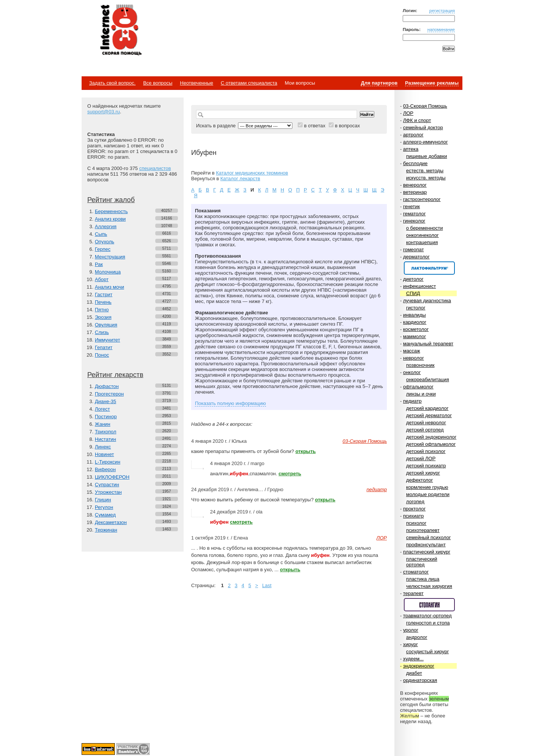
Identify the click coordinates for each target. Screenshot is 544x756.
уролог (411, 630)
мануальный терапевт (428, 344)
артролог (413, 135)
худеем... (413, 659)
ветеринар (415, 192)
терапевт (413, 593)
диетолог (413, 279)
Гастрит (104, 295)
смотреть (290, 474)
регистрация (442, 10)
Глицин (103, 500)
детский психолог (426, 451)
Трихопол (106, 432)
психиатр (413, 516)
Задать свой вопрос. (112, 83)
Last (267, 585)
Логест (102, 409)
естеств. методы (425, 171)
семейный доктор (423, 128)
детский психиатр (426, 466)
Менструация (110, 257)
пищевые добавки (427, 156)
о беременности (424, 228)
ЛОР (408, 113)
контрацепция (422, 242)
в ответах (315, 126)
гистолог (416, 308)
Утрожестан (108, 492)
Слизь (102, 332)
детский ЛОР (421, 458)
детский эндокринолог (431, 437)
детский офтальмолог (431, 444)
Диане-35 (106, 401)
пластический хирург (427, 552)
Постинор (106, 417)
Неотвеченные (196, 83)
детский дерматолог (429, 415)
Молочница (108, 272)
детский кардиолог (427, 408)
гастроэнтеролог (422, 199)
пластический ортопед (422, 562)
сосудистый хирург (427, 652)
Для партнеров (379, 83)
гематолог (414, 214)
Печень (103, 302)
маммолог (415, 336)
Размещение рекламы (432, 83)
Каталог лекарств (240, 179)
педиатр (412, 401)
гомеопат (413, 250)
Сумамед (105, 515)
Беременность (111, 211)
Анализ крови (110, 219)
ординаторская (420, 680)
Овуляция (106, 325)
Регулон (104, 507)
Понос (102, 355)
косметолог (416, 329)
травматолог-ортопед (427, 616)
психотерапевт (423, 530)
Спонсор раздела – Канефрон (429, 268)
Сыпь (101, 234)
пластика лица (423, 579)
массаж (412, 351)
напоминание (441, 29)
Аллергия (106, 226)
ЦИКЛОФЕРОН (112, 477)
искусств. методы (426, 178)
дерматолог (416, 257)
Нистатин (105, 439)
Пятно (102, 310)
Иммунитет (107, 340)
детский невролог (426, 423)
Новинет (104, 454)
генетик (412, 206)
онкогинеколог (422, 235)
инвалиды (414, 315)
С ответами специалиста (249, 83)
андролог (417, 637)
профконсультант (426, 545)
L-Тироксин (107, 462)
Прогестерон (109, 394)
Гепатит (104, 347)
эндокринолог (419, 666)
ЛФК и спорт (417, 120)
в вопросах (347, 126)
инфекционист (420, 286)
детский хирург (423, 473)
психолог (416, 523)
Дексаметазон (111, 522)
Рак (99, 264)
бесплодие (415, 163)
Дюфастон (107, 386)
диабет (414, 673)
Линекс (103, 447)
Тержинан (106, 530)
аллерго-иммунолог (426, 142)
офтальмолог (418, 387)
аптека (411, 149)
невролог (413, 358)
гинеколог (414, 221)
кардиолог (415, 322)
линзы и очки (421, 394)
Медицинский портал (121, 31)
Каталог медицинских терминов (252, 173)
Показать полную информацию (230, 403)
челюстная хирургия (429, 586)
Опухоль (104, 242)
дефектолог (420, 480)
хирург (410, 644)
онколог (412, 372)
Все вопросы (158, 83)
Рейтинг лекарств (115, 375)
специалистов (155, 168)
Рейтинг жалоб (111, 200)
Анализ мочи (109, 287)
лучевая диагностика (427, 301)
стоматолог (416, 572)
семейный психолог (428, 537)
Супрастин (107, 485)
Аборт (102, 279)
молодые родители (428, 494)
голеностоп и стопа (428, 623)
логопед (415, 502)
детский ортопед (425, 430)
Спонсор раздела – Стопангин (429, 605)
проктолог (414, 509)
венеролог (415, 185)
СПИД (413, 293)
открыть (306, 451)
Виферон (105, 469)
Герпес (103, 249)
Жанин (103, 424)
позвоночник (420, 365)
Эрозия (103, 317)
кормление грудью (427, 487)
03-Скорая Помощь (425, 106)
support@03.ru (104, 112)
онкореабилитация (428, 380)
